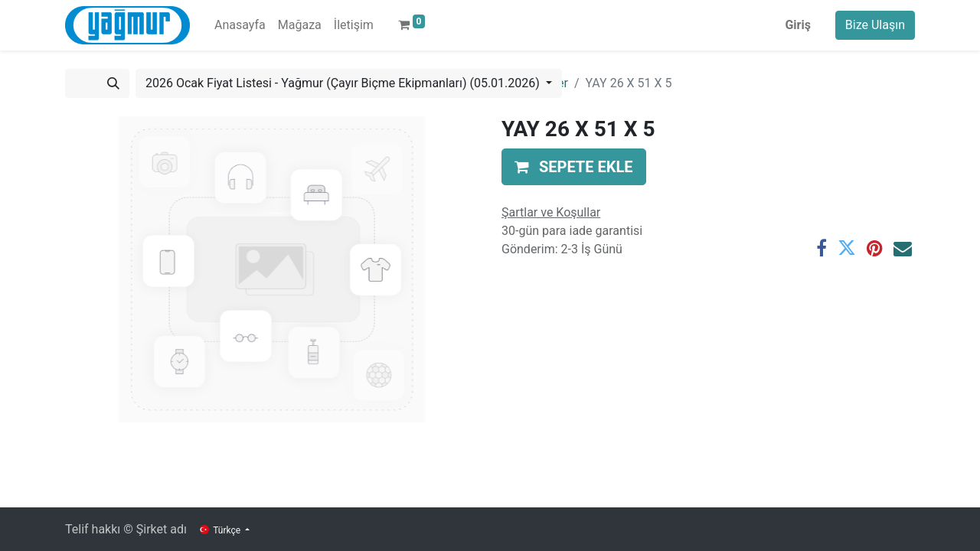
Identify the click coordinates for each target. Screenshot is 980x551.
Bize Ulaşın (875, 25)
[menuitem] (240, 25)
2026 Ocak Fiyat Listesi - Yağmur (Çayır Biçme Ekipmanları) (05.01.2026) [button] (344, 83)
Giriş (797, 25)
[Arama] (113, 83)
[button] (574, 167)
